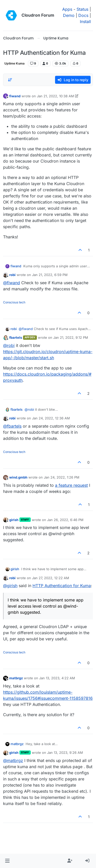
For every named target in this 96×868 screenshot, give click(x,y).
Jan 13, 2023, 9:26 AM (65, 753)
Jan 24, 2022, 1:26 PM (62, 477)
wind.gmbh (18, 477)
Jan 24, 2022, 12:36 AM (51, 418)
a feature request (71, 485)
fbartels (16, 337)
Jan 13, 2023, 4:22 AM (57, 678)
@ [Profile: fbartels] (12, 426)
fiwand (15, 96)
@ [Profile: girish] (10, 586)
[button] (7, 861)
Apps (67, 9)
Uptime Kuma (14, 63)
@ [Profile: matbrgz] (13, 760)
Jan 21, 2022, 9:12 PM (71, 337)
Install (85, 22)
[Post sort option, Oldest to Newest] (10, 80)
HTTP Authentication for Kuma (62, 586)
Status (82, 9)
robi (12, 275)
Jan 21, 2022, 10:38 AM (55, 96)
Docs (83, 15)
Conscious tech (14, 302)
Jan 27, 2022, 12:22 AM (51, 578)
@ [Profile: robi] (9, 345)
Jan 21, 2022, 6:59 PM (50, 275)
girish (14, 520)
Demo (69, 15)
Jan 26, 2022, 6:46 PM (65, 520)
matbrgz (16, 678)
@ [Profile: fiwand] (12, 283)
